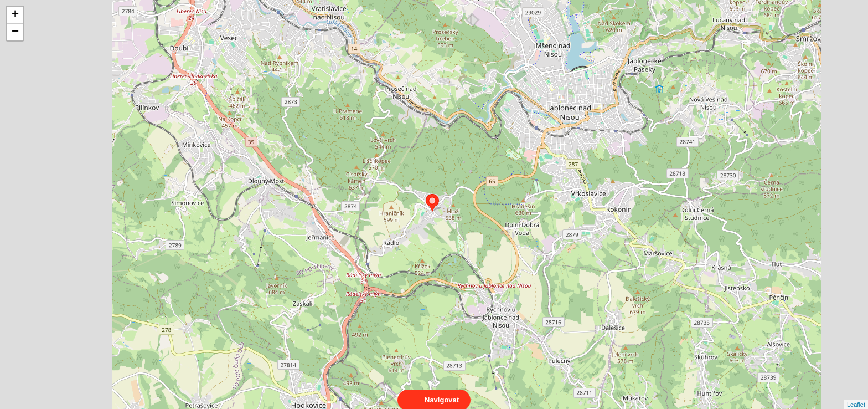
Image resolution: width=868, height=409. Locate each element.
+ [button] (15, 15)
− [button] (15, 32)
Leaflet (856, 395)
